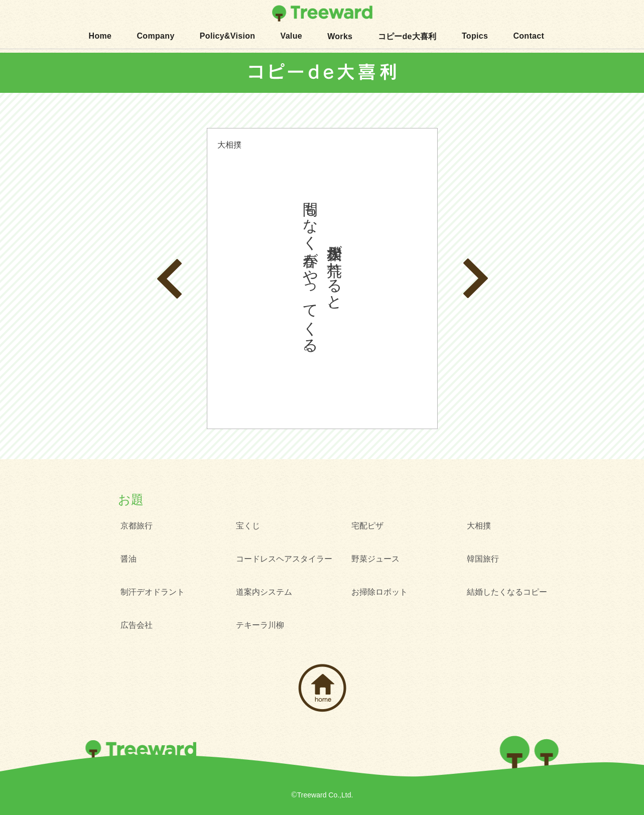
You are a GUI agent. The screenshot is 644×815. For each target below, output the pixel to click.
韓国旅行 (483, 559)
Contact (529, 36)
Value (291, 36)
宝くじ (248, 526)
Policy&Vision (228, 36)
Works (340, 36)
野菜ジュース (375, 559)
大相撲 (479, 526)
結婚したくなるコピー (507, 592)
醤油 (128, 559)
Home (100, 36)
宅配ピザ (367, 526)
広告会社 (137, 625)
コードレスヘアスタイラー (284, 559)
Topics (475, 36)
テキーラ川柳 (260, 625)
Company (155, 36)
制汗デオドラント (153, 592)
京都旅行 (137, 526)
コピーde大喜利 (407, 36)
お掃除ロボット (379, 592)
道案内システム (264, 592)
